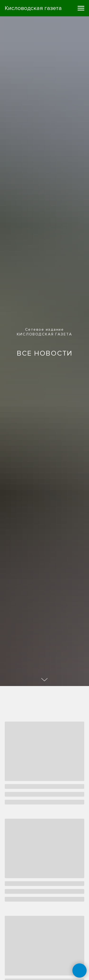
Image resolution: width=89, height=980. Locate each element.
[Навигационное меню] (81, 8)
